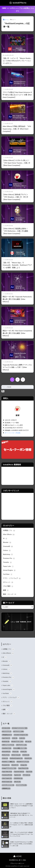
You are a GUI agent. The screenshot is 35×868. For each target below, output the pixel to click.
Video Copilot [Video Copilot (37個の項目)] (7, 778)
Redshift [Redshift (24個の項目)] (28, 758)
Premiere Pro (9, 558)
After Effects (9, 535)
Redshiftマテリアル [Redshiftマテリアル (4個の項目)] (23, 762)
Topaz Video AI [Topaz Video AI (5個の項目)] (7, 772)
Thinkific (7, 562)
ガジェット (8, 582)
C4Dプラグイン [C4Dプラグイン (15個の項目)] (21, 745)
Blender (7, 543)
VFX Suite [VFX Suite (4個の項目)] (26, 775)
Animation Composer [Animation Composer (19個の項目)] (21, 735)
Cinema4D (8, 547)
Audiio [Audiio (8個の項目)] (22, 738)
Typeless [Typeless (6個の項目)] (17, 775)
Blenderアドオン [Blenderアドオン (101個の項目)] (17, 742)
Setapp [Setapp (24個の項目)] (24, 765)
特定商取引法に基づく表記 (18, 860)
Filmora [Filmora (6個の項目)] (15, 752)
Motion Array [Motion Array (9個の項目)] (16, 755)
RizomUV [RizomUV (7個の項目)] (15, 765)
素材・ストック (10, 594)
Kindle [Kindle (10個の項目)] (23, 752)
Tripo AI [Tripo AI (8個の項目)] (29, 772)
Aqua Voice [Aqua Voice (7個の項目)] (6, 738)
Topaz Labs (8, 566)
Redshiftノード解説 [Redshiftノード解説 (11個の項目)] (8, 762)
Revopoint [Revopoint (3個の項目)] (6, 765)
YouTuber (8, 574)
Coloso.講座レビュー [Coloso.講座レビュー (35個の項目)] (20, 748)
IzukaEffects (18, 3)
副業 (6, 590)
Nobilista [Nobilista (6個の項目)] (26, 755)
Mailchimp (8, 554)
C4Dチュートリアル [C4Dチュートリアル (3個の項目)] (8, 745)
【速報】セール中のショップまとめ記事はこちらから (18, 10)
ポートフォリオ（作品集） (13, 433)
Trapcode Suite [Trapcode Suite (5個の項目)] (19, 772)
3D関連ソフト (9, 531)
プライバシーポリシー (17, 863)
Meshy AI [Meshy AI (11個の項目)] (6, 755)
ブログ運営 (8, 586)
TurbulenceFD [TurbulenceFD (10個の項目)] (7, 775)
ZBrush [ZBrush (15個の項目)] (17, 782)
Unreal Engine (9, 570)
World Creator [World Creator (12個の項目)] (7, 782)
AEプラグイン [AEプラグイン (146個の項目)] (18, 731)
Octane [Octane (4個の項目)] (5, 758)
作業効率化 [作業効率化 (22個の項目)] (6, 788)
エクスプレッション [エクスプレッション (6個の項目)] (8, 785)
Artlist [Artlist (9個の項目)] (15, 738)
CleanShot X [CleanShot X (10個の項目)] (7, 748)
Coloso (7, 551)
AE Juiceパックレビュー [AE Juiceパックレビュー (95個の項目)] (20, 728)
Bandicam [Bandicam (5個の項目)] (6, 742)
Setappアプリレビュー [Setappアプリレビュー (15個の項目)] (9, 768)
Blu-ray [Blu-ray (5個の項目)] (28, 742)
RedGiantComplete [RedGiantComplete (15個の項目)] (16, 758)
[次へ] (23, 380)
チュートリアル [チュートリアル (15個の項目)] (21, 785)
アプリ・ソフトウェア (12, 578)
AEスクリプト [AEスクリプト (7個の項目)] (7, 731)
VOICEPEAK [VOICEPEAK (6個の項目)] (18, 778)
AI (5, 539)
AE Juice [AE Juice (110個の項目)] (6, 728)
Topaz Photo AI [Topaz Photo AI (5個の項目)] (23, 768)
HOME (17, 856)
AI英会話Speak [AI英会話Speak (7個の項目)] (7, 735)
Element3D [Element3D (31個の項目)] (6, 752)
